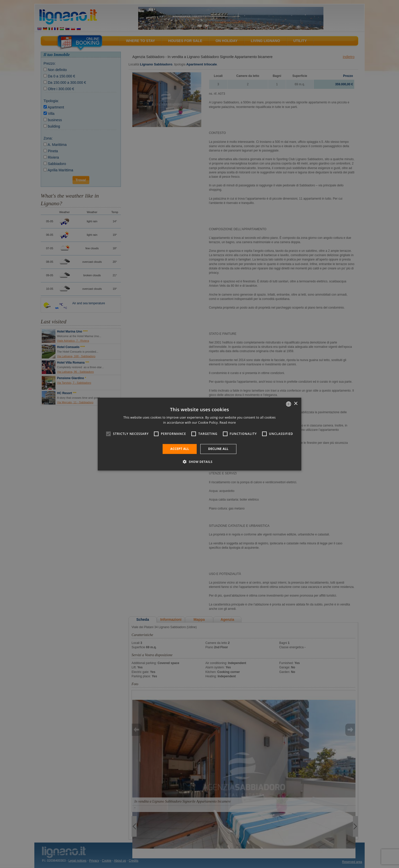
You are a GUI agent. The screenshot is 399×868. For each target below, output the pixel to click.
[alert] (199, 434)
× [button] (296, 404)
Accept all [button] (180, 449)
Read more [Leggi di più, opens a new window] (228, 423)
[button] (199, 462)
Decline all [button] (218, 449)
